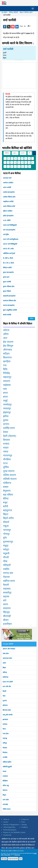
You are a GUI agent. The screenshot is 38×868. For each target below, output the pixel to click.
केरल (4, 729)
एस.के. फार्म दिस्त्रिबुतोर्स (10, 244)
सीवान (6, 620)
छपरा (5, 393)
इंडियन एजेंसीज (8, 211)
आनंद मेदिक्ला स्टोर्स (9, 206)
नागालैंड (5, 757)
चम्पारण (7, 381)
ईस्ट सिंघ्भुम (8, 346)
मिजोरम (5, 753)
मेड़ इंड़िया (4, 12)
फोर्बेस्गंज (7, 483)
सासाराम (7, 608)
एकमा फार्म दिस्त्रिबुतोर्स (10, 225)
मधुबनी (6, 553)
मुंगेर (5, 538)
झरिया (6, 416)
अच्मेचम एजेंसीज (8, 183)
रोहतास (6, 577)
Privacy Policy (7, 855)
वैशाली (6, 585)
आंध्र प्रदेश (6, 654)
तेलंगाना (5, 790)
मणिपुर (5, 743)
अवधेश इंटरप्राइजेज (9, 192)
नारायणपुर (8, 455)
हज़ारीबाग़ (7, 624)
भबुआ (6, 526)
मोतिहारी (7, 565)
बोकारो (6, 522)
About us (6, 819)
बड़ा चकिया (8, 495)
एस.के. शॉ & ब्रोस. (9, 249)
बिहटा (6, 514)
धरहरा (6, 448)
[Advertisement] (19, 75)
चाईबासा (7, 385)
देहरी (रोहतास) (10, 436)
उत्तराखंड (5, 804)
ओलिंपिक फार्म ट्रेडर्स (9, 253)
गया (5, 365)
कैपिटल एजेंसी (7, 268)
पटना (5, 463)
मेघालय (5, 748)
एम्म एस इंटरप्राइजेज (9, 230)
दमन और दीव (7, 686)
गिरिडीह (6, 373)
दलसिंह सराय (9, 428)
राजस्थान (5, 776)
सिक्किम (5, 781)
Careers (6, 822)
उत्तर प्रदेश (6, 800)
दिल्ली (4, 691)
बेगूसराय (7, 491)
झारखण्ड (5, 719)
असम (4, 663)
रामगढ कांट (8, 573)
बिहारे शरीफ (8, 518)
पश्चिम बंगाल (7, 809)
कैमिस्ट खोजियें (13, 12)
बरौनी (6, 506)
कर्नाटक (5, 724)
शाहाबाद (7, 589)
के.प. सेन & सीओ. (9, 263)
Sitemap (24, 825)
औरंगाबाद (7, 350)
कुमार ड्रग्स (6, 277)
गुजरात (5, 701)
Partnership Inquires (10, 830)
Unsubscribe (7, 835)
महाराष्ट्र (5, 738)
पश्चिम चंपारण (9, 475)
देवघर (6, 432)
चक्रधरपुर (7, 377)
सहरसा (6, 597)
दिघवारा (6, 440)
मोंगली (6, 557)
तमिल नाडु (6, 786)
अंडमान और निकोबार (9, 649)
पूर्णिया (6, 467)
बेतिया (6, 499)
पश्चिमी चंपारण (10, 479)
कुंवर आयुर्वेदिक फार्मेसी (10, 310)
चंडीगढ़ (5, 672)
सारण (6, 604)
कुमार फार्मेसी (7, 282)
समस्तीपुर (7, 593)
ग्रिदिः (5, 369)
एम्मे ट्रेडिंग (6, 235)
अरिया (6, 334)
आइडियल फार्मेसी (8, 202)
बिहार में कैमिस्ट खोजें (26, 12)
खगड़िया (7, 361)
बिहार (4, 668)
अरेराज (6, 330)
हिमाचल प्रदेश (7, 710)
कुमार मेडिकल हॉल (9, 286)
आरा (5, 338)
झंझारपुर (7, 412)
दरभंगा (6, 424)
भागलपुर (7, 530)
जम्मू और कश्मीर (8, 715)
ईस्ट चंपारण (8, 342)
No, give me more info (13, 859)
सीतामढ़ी (7, 616)
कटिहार (6, 354)
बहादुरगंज (7, 510)
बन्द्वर (5, 502)
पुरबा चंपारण (9, 471)
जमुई (5, 401)
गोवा (4, 696)
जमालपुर (7, 408)
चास (5, 389)
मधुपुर (6, 546)
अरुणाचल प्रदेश (7, 658)
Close (21, 859)
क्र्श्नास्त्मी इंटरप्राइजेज (9, 296)
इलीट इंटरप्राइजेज (8, 216)
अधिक (32, 319)
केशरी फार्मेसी (7, 315)
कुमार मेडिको (7, 291)
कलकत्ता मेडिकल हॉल (10, 301)
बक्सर (6, 487)
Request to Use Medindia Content (14, 832)
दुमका (6, 420)
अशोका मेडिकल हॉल (9, 197)
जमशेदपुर (7, 405)
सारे (5, 600)
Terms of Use (17, 855)
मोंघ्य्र (5, 561)
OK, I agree (4, 859)
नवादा (6, 452)
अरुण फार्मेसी (7, 187)
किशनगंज (7, 358)
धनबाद (6, 444)
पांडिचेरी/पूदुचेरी (7, 767)
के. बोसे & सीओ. (8, 258)
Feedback (25, 827)
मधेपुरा (6, 549)
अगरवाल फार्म (7, 178)
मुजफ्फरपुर (8, 542)
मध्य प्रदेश (6, 734)
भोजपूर (6, 534)
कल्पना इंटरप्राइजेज (9, 305)
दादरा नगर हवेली (8, 682)
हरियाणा (5, 705)
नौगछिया (7, 459)
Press (23, 822)
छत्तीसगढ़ (5, 677)
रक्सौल (6, 569)
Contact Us (25, 819)
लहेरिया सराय (9, 581)
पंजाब (4, 771)
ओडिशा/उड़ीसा (7, 762)
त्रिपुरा (4, 795)
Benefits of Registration (11, 825)
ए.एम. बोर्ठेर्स (7, 220)
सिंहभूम (6, 612)
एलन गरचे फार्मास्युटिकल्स (11, 239)
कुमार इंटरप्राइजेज (8, 272)
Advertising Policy (9, 827)
